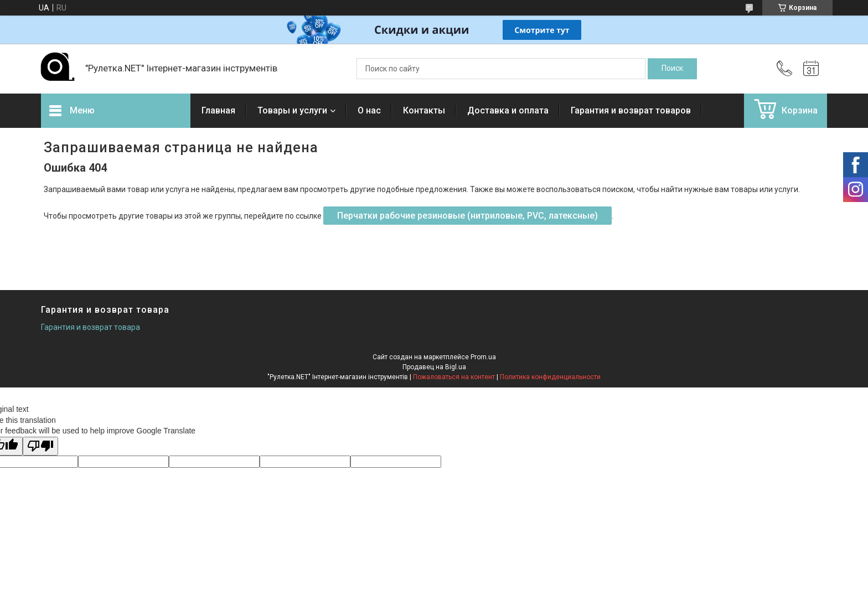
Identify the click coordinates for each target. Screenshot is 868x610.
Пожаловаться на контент (454, 377)
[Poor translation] (40, 446)
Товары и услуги (292, 110)
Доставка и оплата (508, 110)
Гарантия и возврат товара (91, 327)
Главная (218, 110)
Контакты (424, 110)
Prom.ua (483, 357)
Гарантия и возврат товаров (631, 110)
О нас (369, 110)
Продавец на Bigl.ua (434, 367)
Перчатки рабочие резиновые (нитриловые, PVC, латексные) (467, 216)
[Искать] (672, 69)
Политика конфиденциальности (550, 377)
